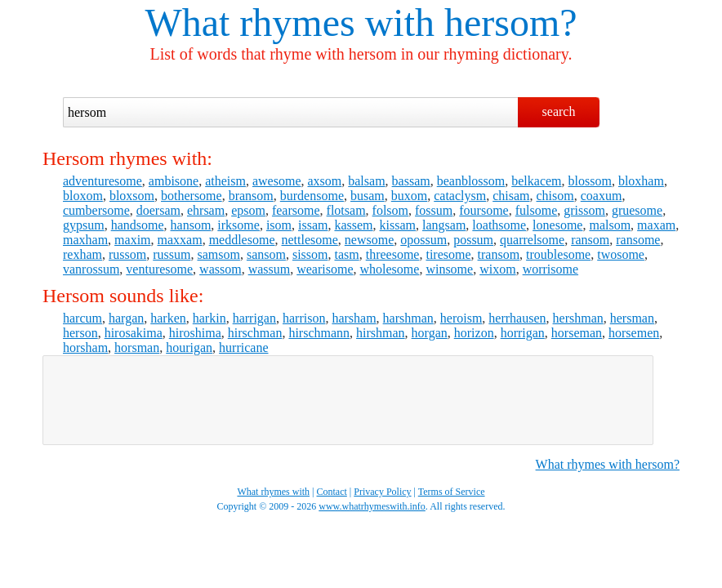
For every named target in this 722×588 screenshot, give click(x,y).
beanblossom (471, 181)
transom (499, 254)
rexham (82, 254)
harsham (354, 318)
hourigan (189, 347)
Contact (332, 492)
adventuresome (103, 181)
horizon (474, 333)
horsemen (634, 333)
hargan (126, 318)
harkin (209, 318)
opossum (423, 240)
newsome (369, 240)
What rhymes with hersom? (608, 464)
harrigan (254, 318)
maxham (85, 240)
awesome (277, 181)
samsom (218, 254)
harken (168, 318)
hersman (632, 318)
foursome (484, 210)
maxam (656, 225)
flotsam (346, 210)
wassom (221, 269)
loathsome (499, 225)
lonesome (557, 225)
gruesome (637, 210)
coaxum (602, 196)
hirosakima (134, 333)
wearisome (325, 269)
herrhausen (517, 318)
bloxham (641, 181)
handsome (138, 225)
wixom (497, 269)
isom (279, 225)
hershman (578, 318)
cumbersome (96, 210)
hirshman (381, 333)
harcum (82, 318)
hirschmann (319, 333)
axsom (324, 181)
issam (313, 225)
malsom (610, 225)
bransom (251, 196)
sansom (266, 254)
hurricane (243, 347)
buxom (409, 196)
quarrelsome (532, 240)
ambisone (174, 181)
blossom (590, 181)
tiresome (448, 254)
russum (172, 254)
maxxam (180, 240)
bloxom (83, 196)
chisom (555, 196)
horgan (430, 333)
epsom (248, 210)
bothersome (192, 196)
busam (368, 196)
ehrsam (206, 210)
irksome (238, 225)
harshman (408, 318)
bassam (411, 181)
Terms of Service (452, 492)
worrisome (550, 269)
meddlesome (242, 240)
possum (473, 240)
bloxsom (132, 196)
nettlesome (310, 240)
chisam (511, 196)
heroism (461, 318)
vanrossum (91, 269)
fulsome (537, 210)
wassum (270, 269)
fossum (434, 210)
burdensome (312, 196)
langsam (444, 225)
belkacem (536, 181)
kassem (353, 225)
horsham (85, 347)
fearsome (296, 210)
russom (127, 254)
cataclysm (460, 196)
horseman (577, 333)
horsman (137, 347)
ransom (590, 240)
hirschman (255, 333)
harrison (304, 318)
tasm (346, 254)
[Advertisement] (348, 400)
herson (80, 333)
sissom (310, 254)
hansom (191, 225)
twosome (621, 254)
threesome (393, 254)
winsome (449, 269)
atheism (225, 181)
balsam (366, 181)
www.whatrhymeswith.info (372, 506)
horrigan (523, 333)
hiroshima (195, 333)
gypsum (84, 225)
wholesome (390, 269)
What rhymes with (290, 22)
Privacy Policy (382, 492)
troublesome (558, 254)
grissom (584, 210)
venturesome (159, 269)
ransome (638, 240)
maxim (132, 240)
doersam (158, 210)
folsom (390, 210)
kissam (398, 225)
